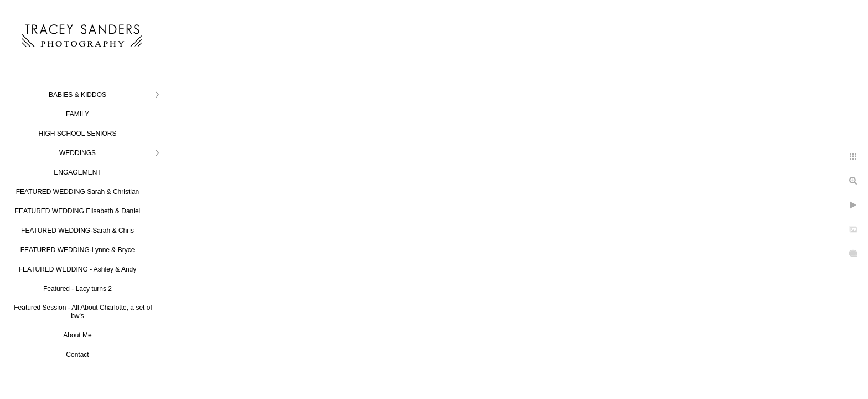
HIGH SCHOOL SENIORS (78, 134)
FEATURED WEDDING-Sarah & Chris (77, 231)
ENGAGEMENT (77, 172)
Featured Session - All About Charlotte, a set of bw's (83, 312)
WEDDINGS (77, 153)
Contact (77, 355)
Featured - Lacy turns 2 (77, 289)
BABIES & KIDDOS (77, 95)
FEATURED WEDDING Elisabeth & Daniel (78, 211)
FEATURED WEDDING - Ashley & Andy (78, 269)
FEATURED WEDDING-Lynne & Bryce (78, 250)
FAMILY (77, 114)
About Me (77, 335)
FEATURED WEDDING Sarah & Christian (78, 192)
